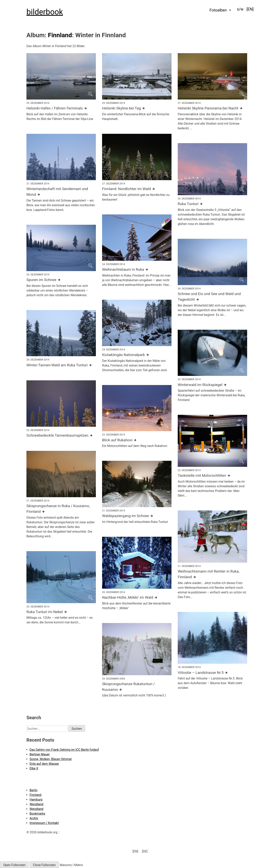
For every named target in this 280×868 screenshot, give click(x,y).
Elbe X (34, 768)
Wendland (36, 804)
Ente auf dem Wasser (44, 764)
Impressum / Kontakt (44, 823)
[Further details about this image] (61, 108)
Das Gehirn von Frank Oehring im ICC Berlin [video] (64, 750)
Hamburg (36, 800)
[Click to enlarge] (61, 76)
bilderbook (45, 12)
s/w (240, 9)
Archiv (34, 818)
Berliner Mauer (40, 754)
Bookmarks (37, 814)
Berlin (34, 790)
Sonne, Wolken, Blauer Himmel (51, 759)
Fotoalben (221, 10)
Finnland (60, 35)
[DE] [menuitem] (145, 851)
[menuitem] (250, 9)
